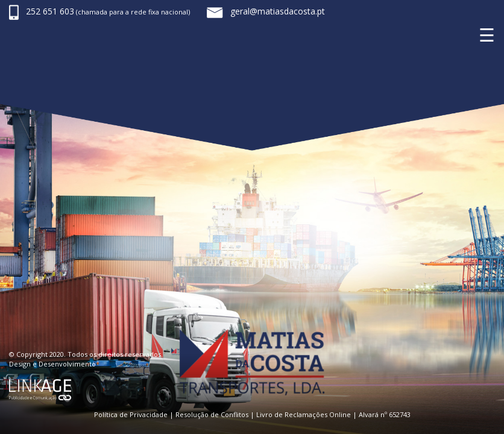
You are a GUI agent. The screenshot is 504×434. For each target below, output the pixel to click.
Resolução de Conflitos (212, 414)
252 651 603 (50, 11)
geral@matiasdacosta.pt (278, 11)
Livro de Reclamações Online (304, 414)
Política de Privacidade (131, 414)
